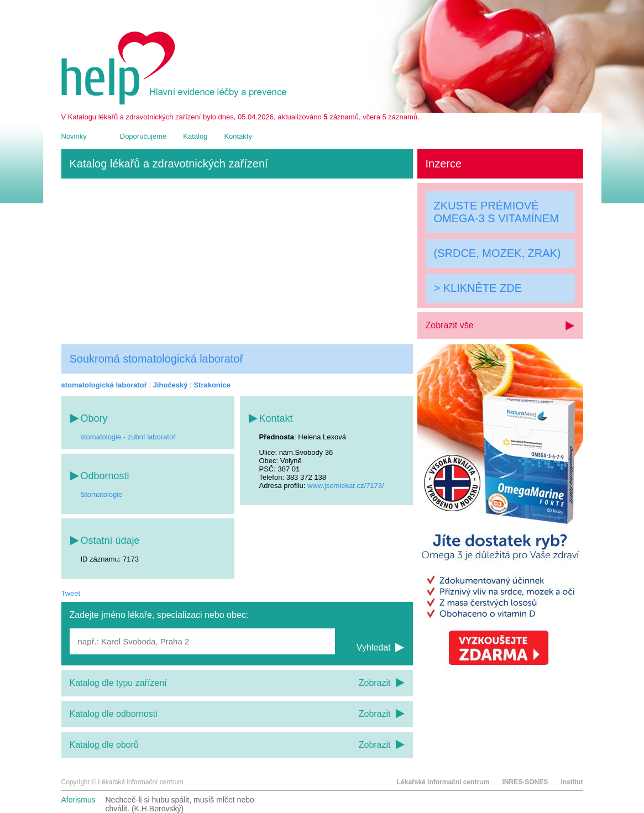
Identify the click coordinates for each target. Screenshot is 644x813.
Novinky (74, 136)
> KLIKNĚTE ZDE (478, 288)
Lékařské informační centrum (443, 782)
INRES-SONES (525, 782)
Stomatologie (102, 494)
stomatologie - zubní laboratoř (128, 437)
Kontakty (238, 136)
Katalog (195, 136)
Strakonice (212, 385)
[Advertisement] (237, 261)
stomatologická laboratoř (104, 385)
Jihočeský (171, 385)
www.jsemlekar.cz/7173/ (346, 486)
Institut (572, 782)
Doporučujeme (143, 136)
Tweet (71, 593)
